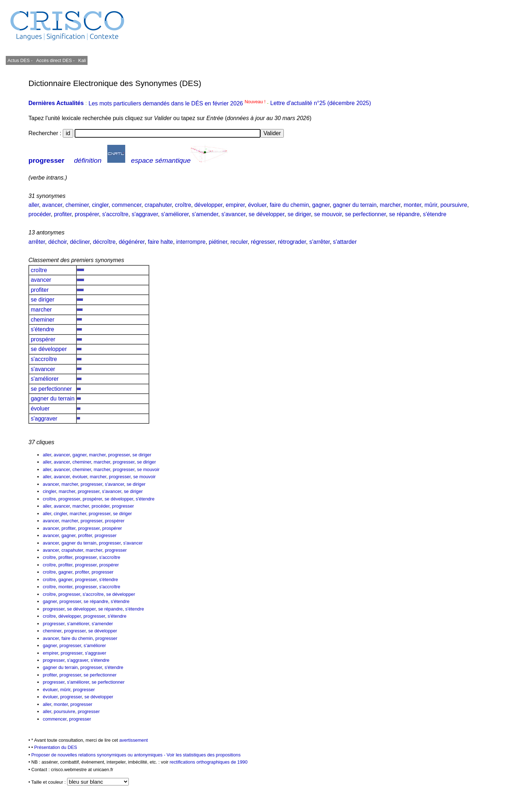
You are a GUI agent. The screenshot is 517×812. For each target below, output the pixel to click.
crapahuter (158, 205)
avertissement (133, 740)
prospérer (87, 214)
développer (208, 205)
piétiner (218, 242)
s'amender (205, 214)
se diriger (299, 214)
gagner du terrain (355, 205)
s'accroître (115, 214)
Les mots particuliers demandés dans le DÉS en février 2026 (178, 103)
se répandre (404, 214)
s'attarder (345, 242)
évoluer (257, 205)
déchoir (57, 242)
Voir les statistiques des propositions (203, 755)
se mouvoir (328, 214)
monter (412, 205)
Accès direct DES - (55, 60)
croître (183, 205)
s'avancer (233, 214)
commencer (126, 205)
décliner (80, 242)
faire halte (160, 242)
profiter (63, 214)
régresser (263, 242)
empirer (235, 205)
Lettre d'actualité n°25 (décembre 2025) (321, 103)
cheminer (77, 205)
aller (34, 205)
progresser (46, 160)
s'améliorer (175, 214)
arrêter (37, 242)
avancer (52, 205)
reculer (239, 242)
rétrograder (292, 242)
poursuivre (454, 205)
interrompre (191, 242)
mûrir (431, 205)
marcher (390, 205)
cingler (100, 205)
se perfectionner (366, 214)
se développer (267, 214)
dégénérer (132, 242)
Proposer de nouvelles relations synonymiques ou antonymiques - (99, 755)
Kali (82, 60)
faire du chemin (289, 205)
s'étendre (435, 214)
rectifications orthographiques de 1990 (209, 762)
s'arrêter (319, 242)
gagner (321, 205)
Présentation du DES (56, 747)
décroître (104, 242)
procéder (39, 214)
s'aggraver (145, 214)
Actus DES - (20, 60)
